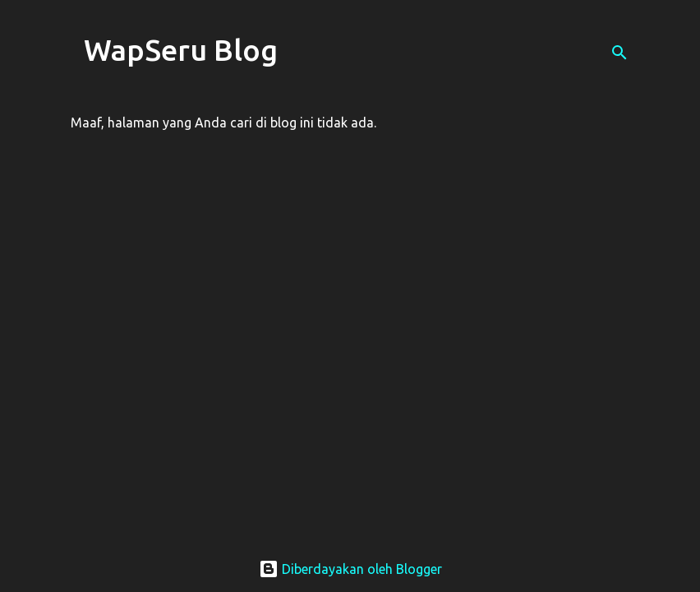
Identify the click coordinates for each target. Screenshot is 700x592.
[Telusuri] (619, 53)
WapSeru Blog (181, 50)
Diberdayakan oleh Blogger (350, 569)
